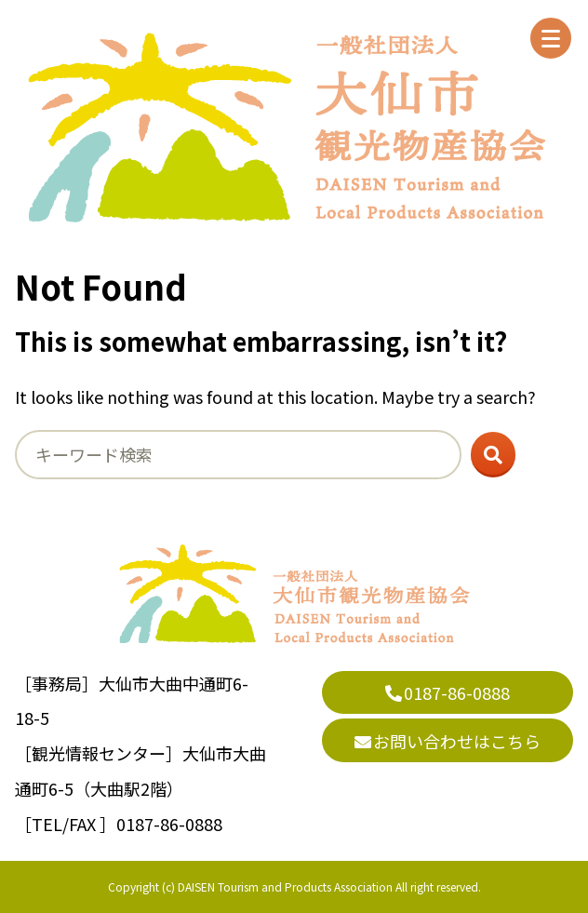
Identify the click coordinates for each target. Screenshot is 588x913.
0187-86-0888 (448, 692)
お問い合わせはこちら (448, 741)
